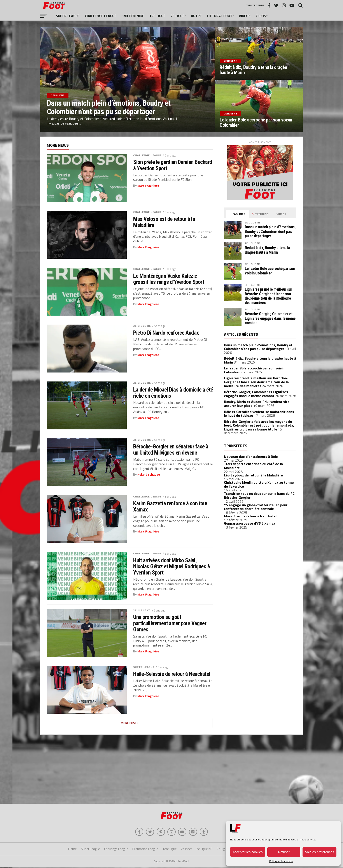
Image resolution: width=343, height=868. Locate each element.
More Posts (130, 723)
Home (73, 850)
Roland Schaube (149, 474)
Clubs (261, 16)
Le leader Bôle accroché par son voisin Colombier (270, 271)
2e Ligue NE (142, 326)
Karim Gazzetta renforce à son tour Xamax (170, 506)
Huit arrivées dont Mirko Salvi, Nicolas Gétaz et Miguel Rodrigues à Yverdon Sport (171, 566)
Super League (68, 16)
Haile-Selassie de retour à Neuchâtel (172, 674)
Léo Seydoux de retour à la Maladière (253, 475)
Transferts (236, 446)
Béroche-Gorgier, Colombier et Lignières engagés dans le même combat (270, 318)
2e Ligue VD (142, 610)
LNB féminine (133, 16)
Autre (196, 16)
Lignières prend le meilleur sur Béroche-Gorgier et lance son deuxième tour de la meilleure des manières (268, 296)
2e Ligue (178, 16)
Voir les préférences (319, 852)
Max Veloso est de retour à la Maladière (164, 222)
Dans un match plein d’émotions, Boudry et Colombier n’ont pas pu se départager (270, 231)
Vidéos (245, 16)
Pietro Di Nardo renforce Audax (166, 333)
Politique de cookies (281, 861)
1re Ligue (157, 16)
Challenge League (101, 16)
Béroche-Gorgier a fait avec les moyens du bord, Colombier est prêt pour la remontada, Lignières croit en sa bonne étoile (259, 425)
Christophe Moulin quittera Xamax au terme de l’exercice (259, 484)
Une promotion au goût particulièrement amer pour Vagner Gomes (170, 623)
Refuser (284, 852)
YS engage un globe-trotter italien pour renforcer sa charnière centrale (256, 507)
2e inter (186, 850)
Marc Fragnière (148, 186)
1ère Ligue (170, 850)
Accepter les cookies (248, 852)
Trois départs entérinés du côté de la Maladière (253, 466)
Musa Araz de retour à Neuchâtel (250, 516)
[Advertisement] (171, 769)
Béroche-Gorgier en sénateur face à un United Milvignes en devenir (171, 450)
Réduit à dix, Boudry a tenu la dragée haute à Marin (267, 250)
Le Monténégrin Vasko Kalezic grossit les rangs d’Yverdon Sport (169, 279)
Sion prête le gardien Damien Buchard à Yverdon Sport (173, 165)
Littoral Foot (220, 16)
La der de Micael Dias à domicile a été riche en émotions (173, 393)
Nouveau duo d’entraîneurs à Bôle (251, 457)
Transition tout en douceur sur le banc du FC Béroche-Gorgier (259, 495)
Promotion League (145, 850)
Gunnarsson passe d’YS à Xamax (250, 523)
